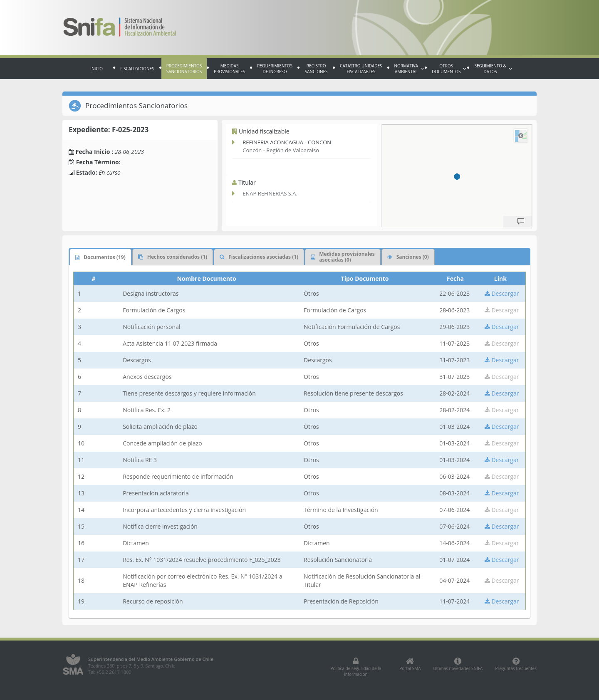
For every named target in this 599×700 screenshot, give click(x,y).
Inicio (97, 69)
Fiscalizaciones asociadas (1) (259, 257)
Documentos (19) (100, 257)
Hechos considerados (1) (173, 257)
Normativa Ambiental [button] (409, 69)
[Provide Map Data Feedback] (521, 222)
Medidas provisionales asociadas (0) (343, 257)
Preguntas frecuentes (516, 664)
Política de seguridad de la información (356, 667)
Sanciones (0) (408, 257)
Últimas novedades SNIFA (458, 664)
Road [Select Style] (521, 136)
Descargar (502, 293)
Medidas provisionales (229, 69)
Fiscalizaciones (137, 69)
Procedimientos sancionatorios (184, 69)
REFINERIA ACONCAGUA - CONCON (287, 142)
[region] (457, 176)
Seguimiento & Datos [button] (493, 69)
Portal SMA (410, 664)
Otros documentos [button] (449, 69)
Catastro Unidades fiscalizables (361, 69)
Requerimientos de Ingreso (275, 69)
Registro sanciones (316, 69)
